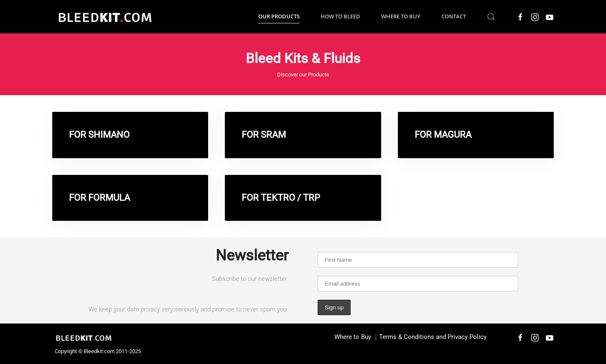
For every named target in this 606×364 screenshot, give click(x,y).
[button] (491, 17)
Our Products (279, 16)
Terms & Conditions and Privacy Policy (433, 337)
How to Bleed (340, 16)
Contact (454, 16)
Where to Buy (401, 16)
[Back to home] (104, 17)
